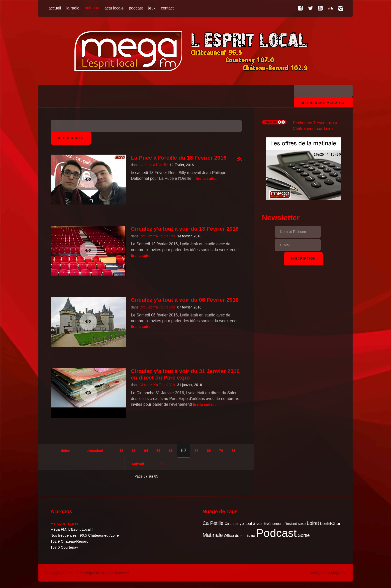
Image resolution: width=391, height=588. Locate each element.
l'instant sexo (295, 524)
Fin (162, 464)
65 (158, 451)
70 (221, 451)
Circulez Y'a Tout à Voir (157, 236)
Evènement (274, 524)
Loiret (313, 523)
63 (134, 451)
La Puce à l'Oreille (153, 165)
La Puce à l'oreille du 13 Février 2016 (179, 158)
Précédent (95, 451)
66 (171, 451)
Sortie (304, 535)
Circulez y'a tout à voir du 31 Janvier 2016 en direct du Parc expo (185, 374)
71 (234, 451)
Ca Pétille (213, 523)
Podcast (276, 533)
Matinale (213, 535)
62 (121, 451)
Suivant (138, 464)
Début (66, 451)
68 (196, 451)
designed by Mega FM (329, 573)
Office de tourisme (240, 536)
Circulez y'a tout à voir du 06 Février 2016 (185, 300)
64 (146, 451)
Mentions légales (64, 523)
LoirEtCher (330, 524)
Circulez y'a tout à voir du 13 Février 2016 (185, 229)
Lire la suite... (207, 178)
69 (209, 451)
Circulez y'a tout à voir (244, 524)
